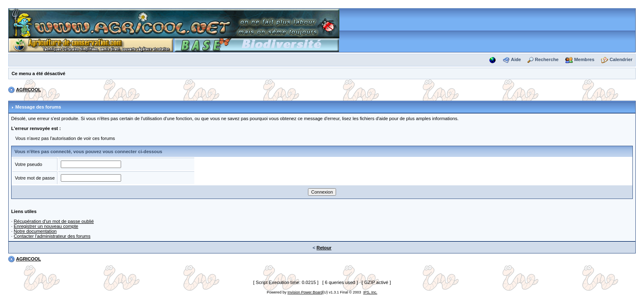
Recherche (547, 59)
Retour (324, 248)
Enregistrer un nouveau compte (46, 226)
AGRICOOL (29, 90)
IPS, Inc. (370, 292)
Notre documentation (35, 231)
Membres (584, 59)
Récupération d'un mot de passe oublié (54, 221)
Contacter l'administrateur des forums (52, 236)
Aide (516, 59)
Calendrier (621, 59)
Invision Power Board (305, 292)
